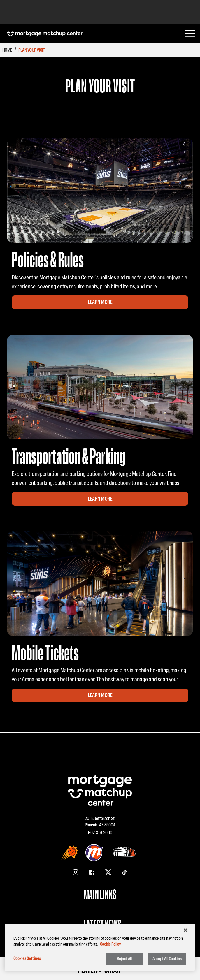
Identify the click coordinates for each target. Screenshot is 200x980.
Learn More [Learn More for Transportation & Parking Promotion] (100, 499)
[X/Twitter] (108, 872)
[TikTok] (124, 872)
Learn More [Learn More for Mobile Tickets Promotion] (100, 695)
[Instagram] (76, 872)
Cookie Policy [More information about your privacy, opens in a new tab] (110, 944)
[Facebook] (92, 872)
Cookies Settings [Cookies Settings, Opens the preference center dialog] (27, 958)
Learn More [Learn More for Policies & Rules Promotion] (100, 302)
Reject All (124, 959)
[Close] (185, 930)
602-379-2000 (100, 833)
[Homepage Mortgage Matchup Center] (45, 33)
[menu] (190, 33)
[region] (100, 947)
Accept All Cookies (167, 959)
